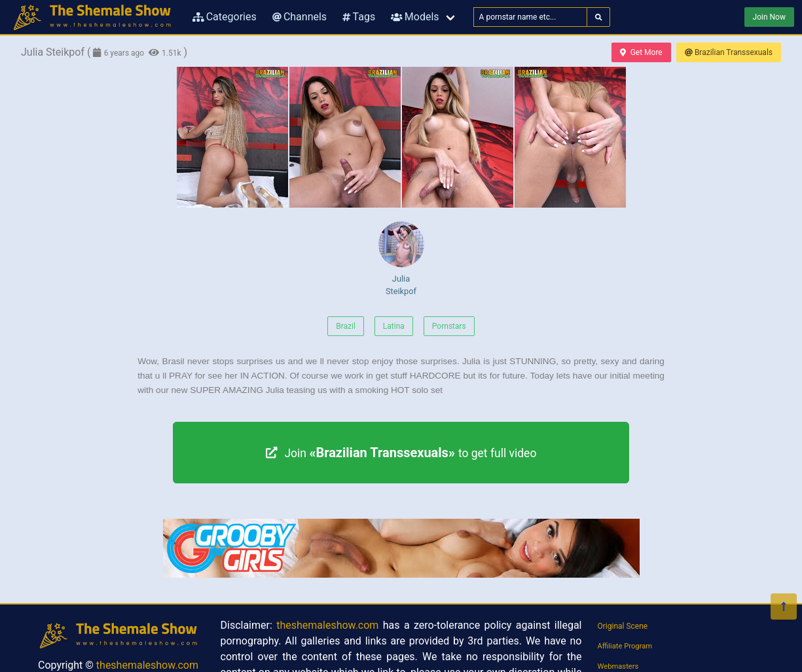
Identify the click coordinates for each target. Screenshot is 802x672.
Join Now (769, 17)
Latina (394, 326)
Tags (359, 17)
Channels (300, 17)
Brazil (346, 326)
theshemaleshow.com (147, 665)
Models (415, 17)
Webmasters (618, 666)
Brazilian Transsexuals (729, 52)
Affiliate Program (625, 646)
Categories (225, 17)
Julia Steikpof (401, 259)
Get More (641, 52)
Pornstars (449, 326)
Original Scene (623, 626)
